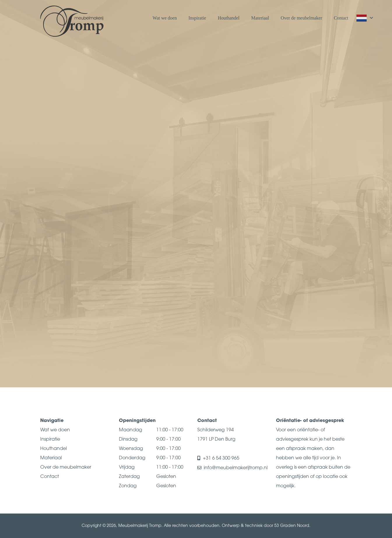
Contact (341, 18)
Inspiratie (197, 18)
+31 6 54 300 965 (221, 458)
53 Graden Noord (292, 526)
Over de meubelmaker (301, 18)
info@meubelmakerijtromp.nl (236, 468)
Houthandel (229, 18)
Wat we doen (165, 18)
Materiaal (260, 18)
